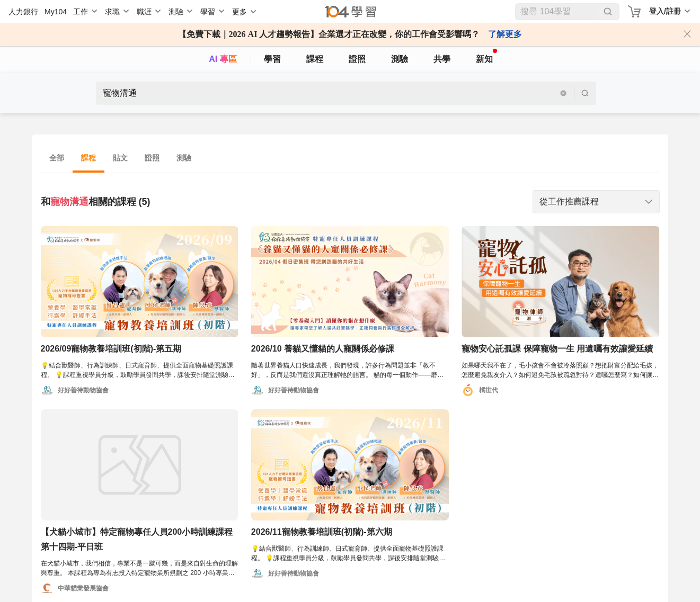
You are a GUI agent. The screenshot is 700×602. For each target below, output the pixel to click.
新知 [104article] (486, 56)
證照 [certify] (357, 59)
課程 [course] (315, 59)
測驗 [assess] (400, 59)
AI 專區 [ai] (223, 59)
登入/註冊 (665, 11)
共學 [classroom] (442, 59)
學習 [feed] (272, 59)
